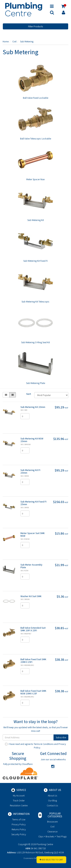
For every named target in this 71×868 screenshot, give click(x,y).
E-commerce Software (32, 858)
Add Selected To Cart (51, 860)
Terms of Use (19, 819)
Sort (29, 394)
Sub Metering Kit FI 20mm (30, 471)
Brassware (52, 822)
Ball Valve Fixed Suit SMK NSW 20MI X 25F (33, 692)
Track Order (19, 800)
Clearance (52, 832)
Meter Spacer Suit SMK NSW (33, 534)
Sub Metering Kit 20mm (33, 407)
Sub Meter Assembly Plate (31, 566)
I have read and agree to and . (35, 746)
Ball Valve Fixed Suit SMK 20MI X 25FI (33, 661)
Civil (52, 827)
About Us (52, 796)
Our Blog (52, 800)
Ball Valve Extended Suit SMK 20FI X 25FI (33, 629)
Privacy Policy (19, 824)
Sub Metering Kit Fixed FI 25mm (33, 503)
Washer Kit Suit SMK (31, 596)
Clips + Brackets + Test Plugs (52, 836)
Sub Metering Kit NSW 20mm (32, 440)
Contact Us (52, 805)
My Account (19, 796)
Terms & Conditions (44, 744)
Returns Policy (19, 829)
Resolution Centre (19, 805)
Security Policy (19, 834)
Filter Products (35, 26)
